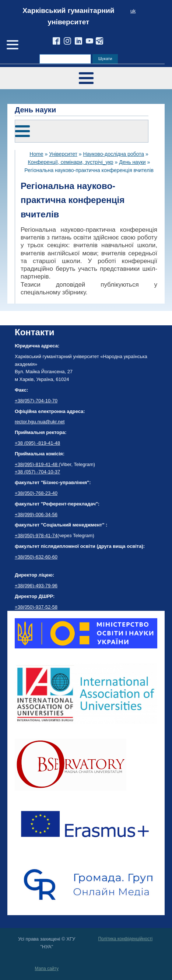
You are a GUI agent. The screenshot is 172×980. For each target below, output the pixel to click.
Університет (63, 154)
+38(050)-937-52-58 (36, 607)
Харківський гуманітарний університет (68, 16)
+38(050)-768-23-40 (36, 493)
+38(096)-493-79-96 (36, 586)
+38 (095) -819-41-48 (37, 443)
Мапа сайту (47, 969)
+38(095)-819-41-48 (37, 464)
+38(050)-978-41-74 (36, 535)
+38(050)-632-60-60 (36, 557)
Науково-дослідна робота (114, 154)
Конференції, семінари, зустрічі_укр (71, 162)
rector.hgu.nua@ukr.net (40, 422)
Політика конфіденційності (125, 939)
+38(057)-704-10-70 (36, 401)
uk (133, 11)
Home (36, 154)
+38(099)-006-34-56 (36, 514)
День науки (132, 162)
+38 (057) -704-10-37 (37, 472)
